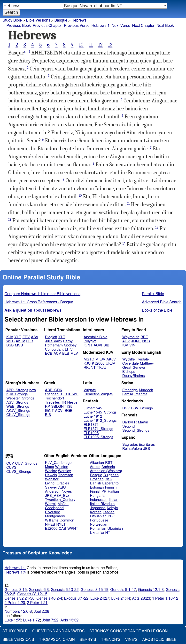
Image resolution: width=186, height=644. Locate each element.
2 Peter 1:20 (15, 603)
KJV (10, 337)
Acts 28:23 (141, 598)
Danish (95, 483)
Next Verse (121, 26)
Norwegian (98, 525)
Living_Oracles (57, 483)
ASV (35, 337)
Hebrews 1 (100, 26)
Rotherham (54, 345)
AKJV (20, 341)
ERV (26, 337)
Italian (114, 500)
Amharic (108, 467)
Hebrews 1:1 (15, 568)
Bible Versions (38, 20)
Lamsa (128, 394)
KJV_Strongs (17, 394)
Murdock (146, 390)
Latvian (108, 512)
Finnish (111, 487)
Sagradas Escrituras (139, 445)
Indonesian (99, 500)
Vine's (131, 640)
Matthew (147, 364)
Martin (143, 422)
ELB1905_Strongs (98, 437)
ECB (49, 354)
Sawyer (51, 487)
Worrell (51, 504)
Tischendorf (54, 398)
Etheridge (130, 390)
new (33, 390)
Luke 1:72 (32, 620)
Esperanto (110, 483)
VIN (132, 345)
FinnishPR (98, 492)
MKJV (100, 359)
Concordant (54, 349)
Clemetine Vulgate (98, 394)
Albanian (97, 463)
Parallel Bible (153, 294)
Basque (96, 475)
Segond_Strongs (136, 431)
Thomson (66, 475)
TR (63, 402)
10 (81, 45)
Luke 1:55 (13, 620)
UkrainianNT (100, 533)
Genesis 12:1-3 (151, 590)
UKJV (110, 364)
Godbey (70, 345)
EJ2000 (51, 529)
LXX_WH (71, 394)
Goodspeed (54, 508)
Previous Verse (77, 26)
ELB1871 (91, 425)
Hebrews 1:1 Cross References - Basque (39, 302)
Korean (96, 512)
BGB (69, 411)
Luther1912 (93, 417)
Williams (52, 520)
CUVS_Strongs (19, 472)
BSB (10, 345)
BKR (108, 479)
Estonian (97, 487)
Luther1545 (93, 408)
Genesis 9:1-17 (123, 590)
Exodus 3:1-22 (76, 598)
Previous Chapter (47, 26)
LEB (30, 341)
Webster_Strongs (20, 398)
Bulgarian (111, 475)
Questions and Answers (58, 631)
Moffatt (63, 504)
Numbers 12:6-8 (18, 612)
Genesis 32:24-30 (20, 598)
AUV (126, 341)
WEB (10, 341)
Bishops (129, 372)
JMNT (136, 341)
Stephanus (54, 394)
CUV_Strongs (26, 464)
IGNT (88, 345)
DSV (126, 408)
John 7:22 (50, 620)
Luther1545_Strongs (100, 412)
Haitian (113, 492)
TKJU (102, 368)
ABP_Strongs (17, 390)
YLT (18, 337)
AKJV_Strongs (18, 411)
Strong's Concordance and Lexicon (128, 631)
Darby (68, 341)
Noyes (67, 492)
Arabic (95, 467)
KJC (87, 364)
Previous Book (19, 26)
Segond (128, 426)
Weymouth (131, 337)
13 (110, 45)
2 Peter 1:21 (37, 603)
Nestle (72, 402)
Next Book (165, 26)
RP (48, 407)
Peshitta (141, 394)
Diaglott (51, 337)
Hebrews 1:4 (15, 572)
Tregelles (52, 402)
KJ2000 (98, 364)
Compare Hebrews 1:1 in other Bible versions (43, 294)
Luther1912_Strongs (100, 421)
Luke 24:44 (121, 598)
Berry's (88, 640)
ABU (62, 487)
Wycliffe (128, 359)
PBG (112, 516)
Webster (52, 479)
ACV (57, 354)
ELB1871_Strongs (98, 429)
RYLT (61, 525)
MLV (74, 354)
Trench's (111, 640)
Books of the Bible (157, 310)
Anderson (53, 492)
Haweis (51, 475)
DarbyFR (130, 422)
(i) (26, 52)
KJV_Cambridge (58, 463)
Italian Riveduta (102, 504)
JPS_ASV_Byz (57, 496)
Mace (50, 467)
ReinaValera (132, 449)
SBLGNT (58, 407)
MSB (19, 345)
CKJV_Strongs (18, 415)
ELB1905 (91, 433)
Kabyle (112, 508)
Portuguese (99, 520)
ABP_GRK (54, 390)
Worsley (64, 471)
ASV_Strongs (17, 402)
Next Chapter (143, 26)
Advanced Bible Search (162, 302)
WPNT (73, 529)
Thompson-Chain (57, 640)
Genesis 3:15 (16, 590)
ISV (125, 345)
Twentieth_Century (60, 500)
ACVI (98, 345)
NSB (146, 341)
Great (127, 368)
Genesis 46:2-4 (49, 598)
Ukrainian (115, 529)
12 (100, 45)
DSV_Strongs (142, 408)
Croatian (97, 479)
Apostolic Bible (159, 640)
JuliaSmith (53, 341)
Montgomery (55, 516)
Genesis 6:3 (39, 590)
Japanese (98, 508)
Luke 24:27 (100, 598)
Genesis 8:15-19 (95, 590)
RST (109, 463)
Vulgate (90, 390)
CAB (62, 529)
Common (67, 520)
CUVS (11, 468)
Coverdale (131, 364)
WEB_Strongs (18, 407)
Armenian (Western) (106, 471)
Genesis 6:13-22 (65, 590)
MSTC (89, 359)
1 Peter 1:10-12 (165, 598)
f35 (70, 407)
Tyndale (142, 359)
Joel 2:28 (41, 612)
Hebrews (79, 20)
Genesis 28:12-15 (32, 594)
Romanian (98, 529)
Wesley (51, 471)
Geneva (139, 368)
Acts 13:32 (70, 620)
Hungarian (98, 496)
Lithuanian (98, 516)
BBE (144, 337)
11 (91, 45)
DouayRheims (134, 376)
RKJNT (90, 368)
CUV (10, 464)
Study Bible (12, 20)
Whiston (62, 467)
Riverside (53, 512)
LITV (69, 349)
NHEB (50, 525)
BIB (106, 345)
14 (124, 243)
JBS (147, 449)
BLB (66, 354)
